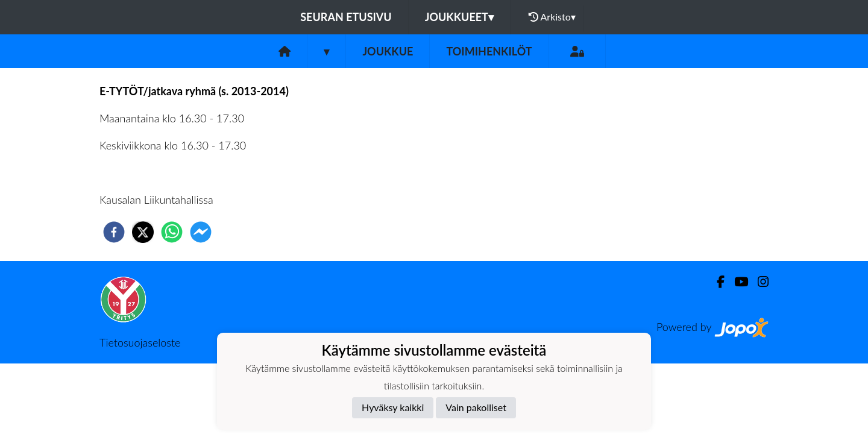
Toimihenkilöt (489, 51)
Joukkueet (459, 17)
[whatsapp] (172, 232)
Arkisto (552, 17)
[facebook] (114, 232)
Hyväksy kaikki (393, 407)
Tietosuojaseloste (140, 342)
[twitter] (143, 232)
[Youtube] (736, 282)
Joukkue (388, 51)
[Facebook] (716, 282)
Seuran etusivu (346, 17)
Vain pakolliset (476, 407)
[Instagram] (758, 282)
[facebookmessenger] (201, 232)
